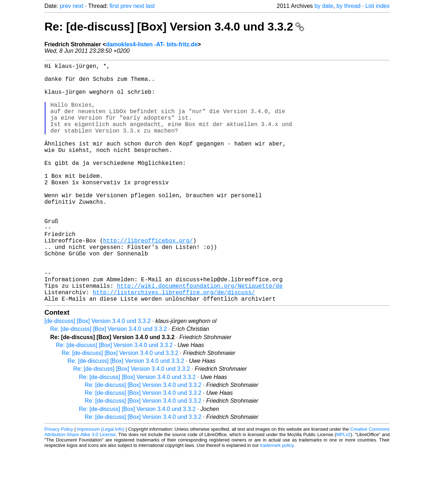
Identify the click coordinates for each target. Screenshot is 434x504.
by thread (349, 6)
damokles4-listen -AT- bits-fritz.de (152, 44)
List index (378, 6)
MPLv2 (343, 488)
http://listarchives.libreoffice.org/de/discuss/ (174, 344)
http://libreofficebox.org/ (148, 281)
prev (65, 6)
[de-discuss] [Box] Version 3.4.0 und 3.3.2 (98, 374)
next (78, 6)
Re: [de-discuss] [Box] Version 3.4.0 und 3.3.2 (175, 27)
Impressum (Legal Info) (101, 482)
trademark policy (277, 498)
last (150, 6)
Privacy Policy (59, 482)
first (114, 6)
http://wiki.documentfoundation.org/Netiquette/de (200, 336)
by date (324, 6)
